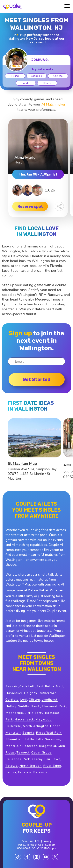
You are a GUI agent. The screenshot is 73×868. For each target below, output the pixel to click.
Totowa (12, 766)
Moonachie (14, 713)
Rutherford (47, 693)
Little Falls (34, 739)
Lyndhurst (49, 700)
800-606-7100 (26, 848)
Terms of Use (35, 845)
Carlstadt (27, 686)
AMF (68, 465)
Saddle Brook (29, 706)
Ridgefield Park (49, 733)
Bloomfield (15, 739)
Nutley (11, 706)
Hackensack (24, 719)
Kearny (37, 759)
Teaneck (23, 753)
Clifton (34, 700)
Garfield (12, 700)
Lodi (24, 700)
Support (50, 845)
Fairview (25, 772)
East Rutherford (50, 686)
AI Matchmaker (53, 104)
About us (27, 841)
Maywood (44, 719)
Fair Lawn (52, 759)
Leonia (11, 772)
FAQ (38, 841)
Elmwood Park (54, 706)
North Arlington (36, 726)
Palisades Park (18, 759)
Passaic (12, 686)
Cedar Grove (41, 753)
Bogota (28, 733)
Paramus (40, 772)
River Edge (52, 766)
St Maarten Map (22, 464)
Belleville (13, 726)
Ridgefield (47, 746)
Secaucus (53, 739)
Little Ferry (34, 713)
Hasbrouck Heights (21, 693)
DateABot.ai (38, 590)
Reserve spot (30, 206)
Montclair (13, 746)
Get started (36, 379)
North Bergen (31, 766)
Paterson (30, 746)
